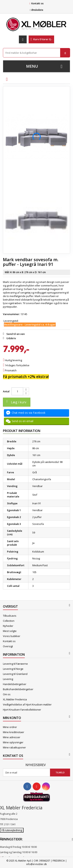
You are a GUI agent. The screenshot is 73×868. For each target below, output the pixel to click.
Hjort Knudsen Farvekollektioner (22, 710)
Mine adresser (12, 737)
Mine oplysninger (13, 742)
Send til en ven (16, 334)
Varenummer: (11, 314)
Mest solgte (10, 631)
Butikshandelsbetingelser (18, 689)
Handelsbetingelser (15, 684)
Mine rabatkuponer (14, 747)
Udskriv (11, 338)
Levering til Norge (13, 669)
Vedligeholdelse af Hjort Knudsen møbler (27, 704)
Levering (8, 679)
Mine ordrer (10, 727)
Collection (9, 621)
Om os (7, 694)
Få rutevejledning (12, 830)
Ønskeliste (36, 10)
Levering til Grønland (15, 674)
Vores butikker (12, 636)
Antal (6, 391)
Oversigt (8, 646)
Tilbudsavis (10, 616)
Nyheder (8, 626)
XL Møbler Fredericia (15, 699)
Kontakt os (37, 3)
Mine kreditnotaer (14, 732)
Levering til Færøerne (15, 664)
